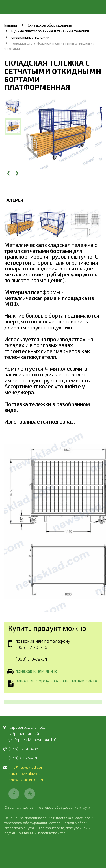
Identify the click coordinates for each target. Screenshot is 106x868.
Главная (11, 25)
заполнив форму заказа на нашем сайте (56, 681)
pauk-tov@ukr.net (24, 773)
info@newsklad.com (27, 767)
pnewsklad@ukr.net (26, 780)
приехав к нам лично (37, 671)
